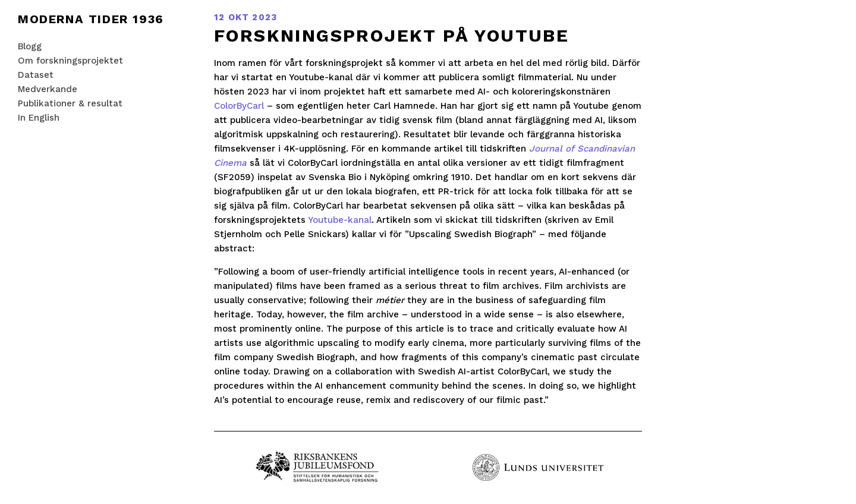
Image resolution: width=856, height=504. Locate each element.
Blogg (30, 46)
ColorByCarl (239, 106)
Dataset (36, 75)
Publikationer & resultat (70, 103)
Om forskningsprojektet (70, 61)
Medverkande (48, 89)
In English (39, 118)
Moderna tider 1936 (91, 19)
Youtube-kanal (340, 220)
